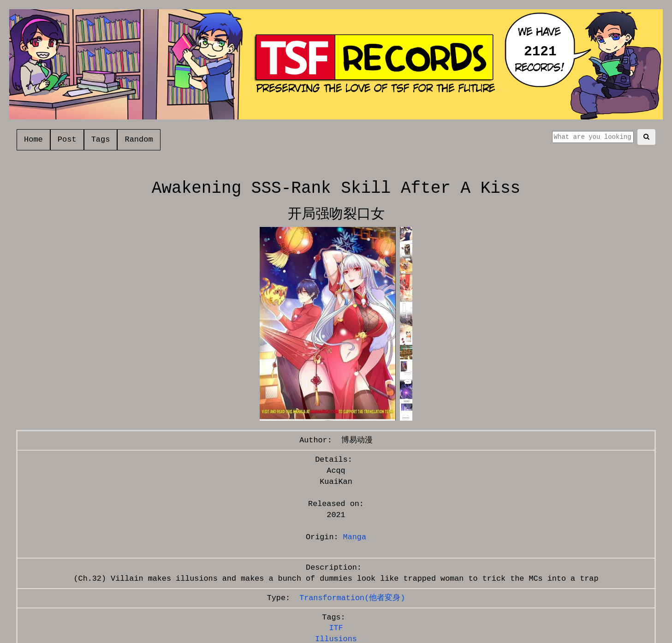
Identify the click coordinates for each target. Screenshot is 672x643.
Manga (355, 537)
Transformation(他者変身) (352, 598)
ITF (336, 628)
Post (67, 140)
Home (33, 140)
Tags (101, 140)
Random (139, 140)
